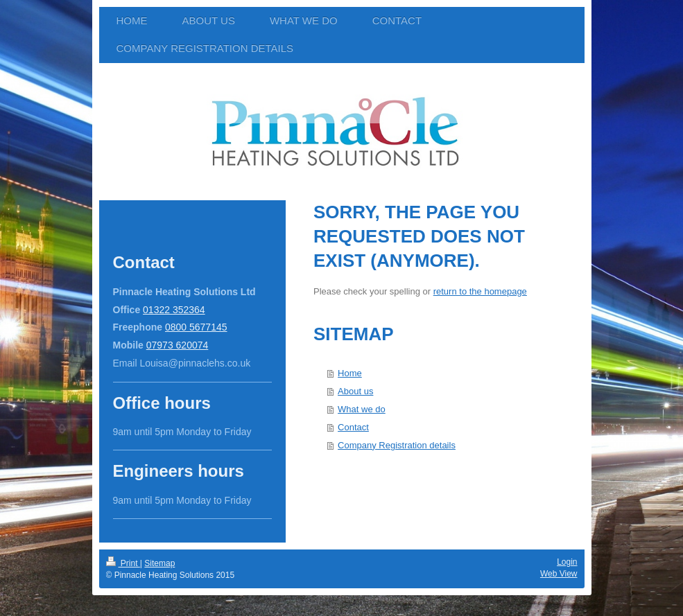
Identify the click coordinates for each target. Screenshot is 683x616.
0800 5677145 (196, 327)
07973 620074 (178, 345)
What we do (362, 409)
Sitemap (159, 563)
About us (355, 391)
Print (123, 563)
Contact (353, 427)
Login (567, 562)
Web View (559, 574)
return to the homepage (480, 291)
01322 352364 (174, 310)
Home (350, 373)
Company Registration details (397, 445)
